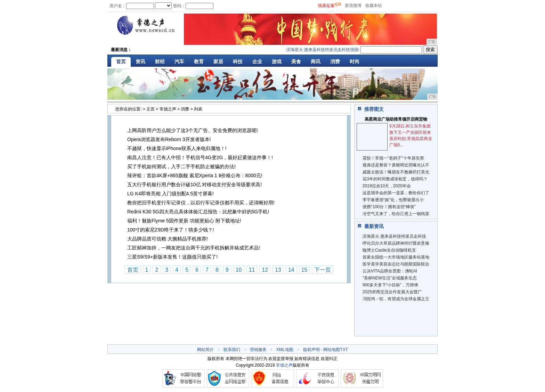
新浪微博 (353, 6)
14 (291, 270)
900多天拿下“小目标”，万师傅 (390, 285)
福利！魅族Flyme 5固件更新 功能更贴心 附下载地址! (184, 221)
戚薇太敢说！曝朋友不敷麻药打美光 (396, 172)
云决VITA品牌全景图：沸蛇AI (390, 271)
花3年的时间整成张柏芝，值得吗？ (395, 179)
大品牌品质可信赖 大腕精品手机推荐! (168, 239)
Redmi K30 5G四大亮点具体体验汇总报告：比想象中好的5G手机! (198, 212)
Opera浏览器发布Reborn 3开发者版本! (169, 139)
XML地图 (285, 350)
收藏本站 (374, 6)
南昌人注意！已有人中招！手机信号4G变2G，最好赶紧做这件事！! (200, 157)
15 (304, 270)
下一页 (323, 270)
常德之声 (168, 109)
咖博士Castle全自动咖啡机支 (389, 250)
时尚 (355, 62)
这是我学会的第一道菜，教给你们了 (396, 193)
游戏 (277, 62)
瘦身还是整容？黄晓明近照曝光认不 (396, 165)
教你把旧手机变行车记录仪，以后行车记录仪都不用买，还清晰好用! (201, 203)
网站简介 (205, 350)
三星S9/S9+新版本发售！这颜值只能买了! (172, 257)
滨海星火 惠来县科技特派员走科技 (394, 236)
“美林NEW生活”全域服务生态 (390, 278)
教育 (199, 62)
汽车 (179, 62)
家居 (218, 62)
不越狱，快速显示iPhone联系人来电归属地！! (177, 148)
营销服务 (258, 350)
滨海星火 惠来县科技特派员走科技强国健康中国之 (336, 50)
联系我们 (232, 350)
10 (239, 270)
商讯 (316, 62)
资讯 (140, 62)
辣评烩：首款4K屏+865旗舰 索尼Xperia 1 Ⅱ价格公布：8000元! (195, 175)
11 (252, 270)
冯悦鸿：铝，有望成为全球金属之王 (396, 299)
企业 (257, 62)
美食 (296, 62)
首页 (121, 62)
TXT (344, 350)
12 (265, 270)
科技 (238, 62)
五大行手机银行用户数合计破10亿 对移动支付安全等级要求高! (194, 185)
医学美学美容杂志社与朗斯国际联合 (396, 264)
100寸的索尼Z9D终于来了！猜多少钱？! (171, 230)
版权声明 (311, 350)
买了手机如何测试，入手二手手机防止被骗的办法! (181, 166)
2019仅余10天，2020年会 (387, 186)
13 (278, 270)
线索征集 (326, 6)
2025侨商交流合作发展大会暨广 (392, 292)
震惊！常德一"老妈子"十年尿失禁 (393, 158)
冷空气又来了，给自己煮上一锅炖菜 (396, 214)
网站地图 (332, 350)
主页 (151, 109)
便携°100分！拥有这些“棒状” (389, 207)
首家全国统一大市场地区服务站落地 (396, 257)
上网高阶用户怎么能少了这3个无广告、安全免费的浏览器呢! (193, 130)
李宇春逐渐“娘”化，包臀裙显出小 (393, 200)
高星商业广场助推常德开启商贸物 (396, 119)
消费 (335, 62)
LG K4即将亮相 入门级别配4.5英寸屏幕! (170, 194)
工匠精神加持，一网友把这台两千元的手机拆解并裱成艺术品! (194, 248)
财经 (160, 62)
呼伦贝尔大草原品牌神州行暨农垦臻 (396, 243)
